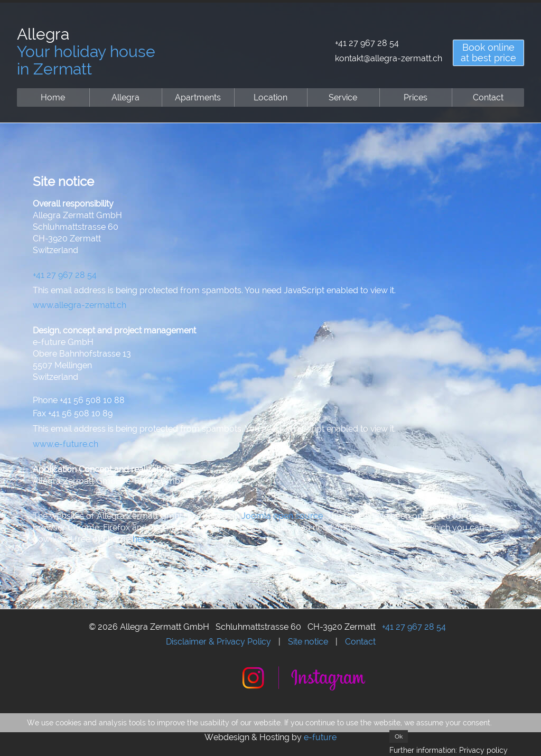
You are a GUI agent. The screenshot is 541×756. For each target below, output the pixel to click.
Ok (399, 736)
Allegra (125, 97)
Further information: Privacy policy (449, 750)
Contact (488, 97)
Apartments (198, 97)
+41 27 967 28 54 (367, 43)
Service (343, 97)
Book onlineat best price (488, 53)
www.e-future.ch (66, 444)
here (141, 539)
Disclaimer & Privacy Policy (218, 642)
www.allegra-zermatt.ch (80, 305)
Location (270, 97)
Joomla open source (282, 516)
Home (53, 97)
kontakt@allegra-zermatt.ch (389, 58)
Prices (416, 97)
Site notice (308, 642)
